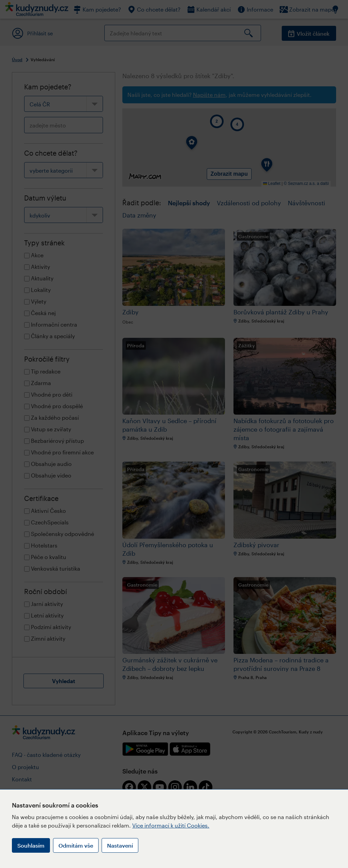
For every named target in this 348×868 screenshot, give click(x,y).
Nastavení (120, 845)
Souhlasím (31, 845)
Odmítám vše (76, 845)
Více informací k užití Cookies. (171, 825)
